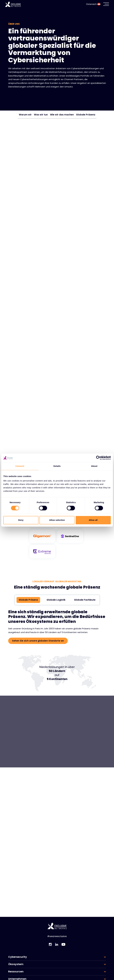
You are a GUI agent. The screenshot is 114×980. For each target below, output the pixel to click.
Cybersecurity (18, 957)
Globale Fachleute (85, 600)
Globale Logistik (56, 600)
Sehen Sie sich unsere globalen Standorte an (38, 641)
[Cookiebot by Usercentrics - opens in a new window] (98, 458)
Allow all (93, 520)
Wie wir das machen (62, 115)
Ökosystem (16, 964)
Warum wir (25, 115)
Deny (21, 520)
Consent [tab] (20, 466)
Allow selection (57, 520)
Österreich (93, 4)
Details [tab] (57, 466)
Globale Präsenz (86, 115)
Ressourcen (16, 972)
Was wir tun (41, 115)
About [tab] (94, 466)
